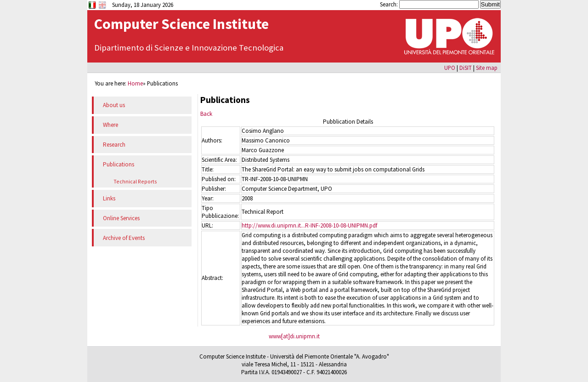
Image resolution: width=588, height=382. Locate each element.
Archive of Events (124, 238)
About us (114, 105)
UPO (450, 68)
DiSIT (466, 68)
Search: (390, 4)
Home (135, 83)
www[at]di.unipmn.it (294, 336)
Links (109, 198)
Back (206, 114)
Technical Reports (135, 181)
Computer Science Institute (181, 24)
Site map (487, 68)
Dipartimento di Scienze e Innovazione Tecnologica (189, 48)
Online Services (121, 218)
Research (114, 145)
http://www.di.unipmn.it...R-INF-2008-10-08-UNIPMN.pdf (309, 225)
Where (110, 125)
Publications (119, 164)
